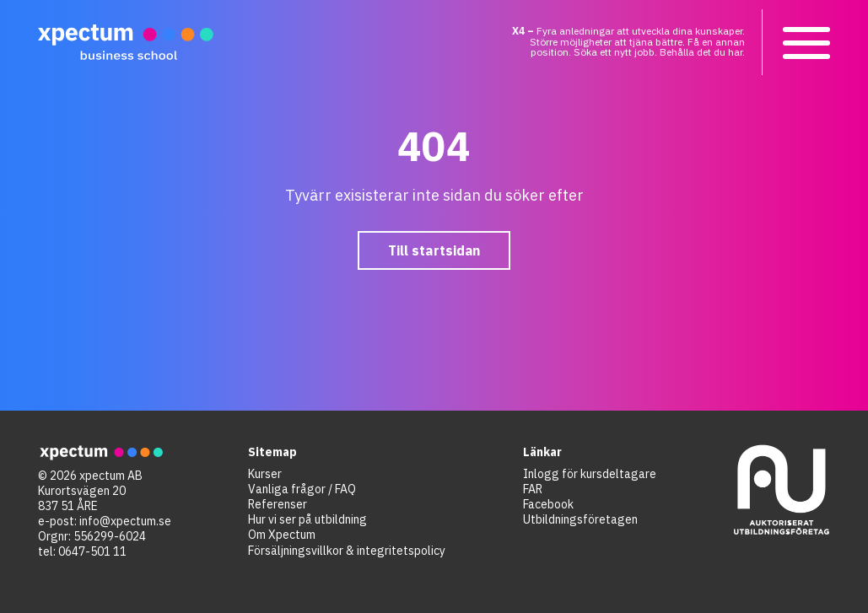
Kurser (265, 474)
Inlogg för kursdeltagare (590, 474)
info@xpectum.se (125, 521)
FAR (533, 489)
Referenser (278, 504)
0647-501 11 (92, 551)
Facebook (548, 504)
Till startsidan (434, 250)
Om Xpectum (282, 535)
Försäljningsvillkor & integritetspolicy (347, 551)
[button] (805, 42)
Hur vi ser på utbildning (307, 519)
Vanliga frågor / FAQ (302, 489)
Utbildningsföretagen (580, 519)
